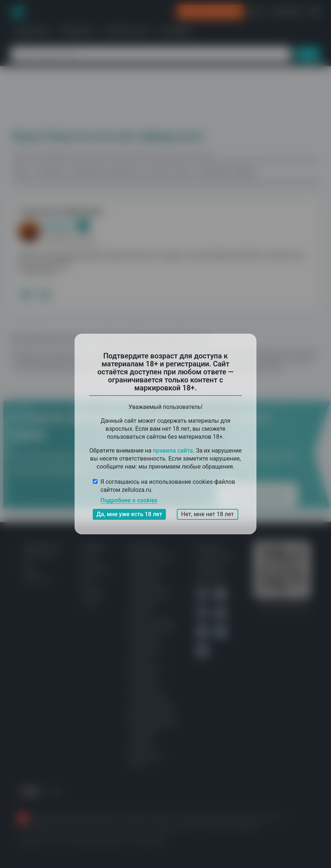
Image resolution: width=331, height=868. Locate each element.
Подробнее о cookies (129, 500)
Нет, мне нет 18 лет (208, 514)
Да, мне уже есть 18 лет (129, 514)
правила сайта (173, 451)
